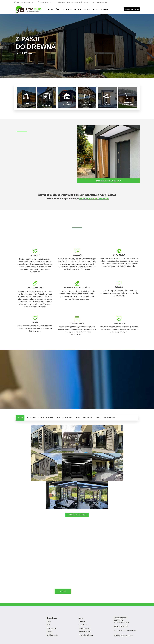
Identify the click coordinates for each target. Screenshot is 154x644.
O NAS (73, 9)
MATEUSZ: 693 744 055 (23, 2)
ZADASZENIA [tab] (31, 417)
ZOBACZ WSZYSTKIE (77, 486)
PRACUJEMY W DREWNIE (94, 198)
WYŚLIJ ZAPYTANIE (132, 9)
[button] (127, 175)
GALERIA (95, 9)
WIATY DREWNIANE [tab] (46, 417)
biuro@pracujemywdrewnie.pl (69, 2)
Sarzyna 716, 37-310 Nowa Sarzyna (94, 2)
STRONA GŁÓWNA (54, 9)
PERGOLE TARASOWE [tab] (65, 417)
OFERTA (66, 9)
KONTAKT (104, 9)
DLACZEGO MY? (84, 9)
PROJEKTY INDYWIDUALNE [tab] (106, 417)
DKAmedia (135, 643)
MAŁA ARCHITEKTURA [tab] (84, 417)
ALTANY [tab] (20, 417)
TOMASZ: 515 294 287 (46, 2)
